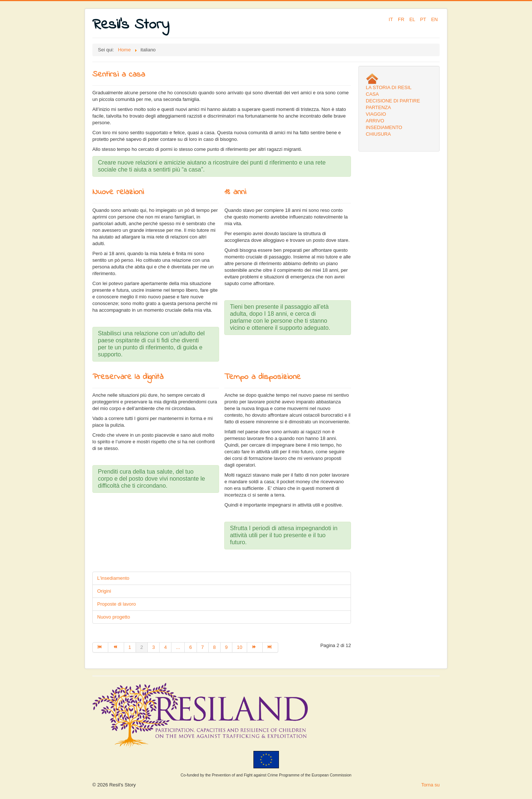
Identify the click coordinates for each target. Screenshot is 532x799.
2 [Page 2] (142, 647)
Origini (104, 591)
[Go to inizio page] (100, 647)
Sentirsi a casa (119, 75)
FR (402, 19)
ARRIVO (375, 121)
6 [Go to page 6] (190, 647)
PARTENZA (378, 107)
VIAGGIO (376, 114)
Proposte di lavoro (117, 604)
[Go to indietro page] (116, 647)
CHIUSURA (378, 134)
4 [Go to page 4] (165, 647)
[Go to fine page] (270, 647)
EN (434, 19)
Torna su (430, 785)
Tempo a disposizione (262, 377)
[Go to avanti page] (255, 647)
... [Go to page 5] (178, 647)
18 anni (235, 192)
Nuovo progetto (114, 617)
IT (391, 19)
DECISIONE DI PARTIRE (393, 101)
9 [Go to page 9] (226, 647)
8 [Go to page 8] (214, 647)
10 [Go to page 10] (239, 647)
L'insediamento (113, 578)
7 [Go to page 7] (203, 647)
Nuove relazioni (118, 192)
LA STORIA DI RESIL (389, 87)
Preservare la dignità (128, 377)
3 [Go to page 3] (154, 647)
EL (413, 19)
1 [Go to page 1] (130, 647)
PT (424, 19)
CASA (372, 94)
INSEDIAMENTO (384, 127)
